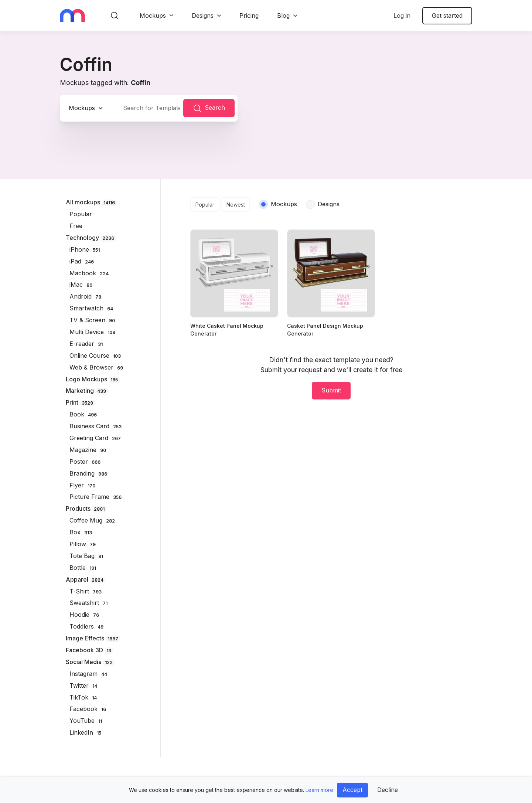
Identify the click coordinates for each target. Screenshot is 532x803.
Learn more (319, 790)
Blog (283, 16)
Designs (203, 16)
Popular (205, 205)
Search (209, 108)
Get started (447, 16)
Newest (236, 205)
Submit (331, 390)
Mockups (153, 16)
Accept (352, 790)
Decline (388, 790)
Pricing (249, 16)
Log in (402, 16)
